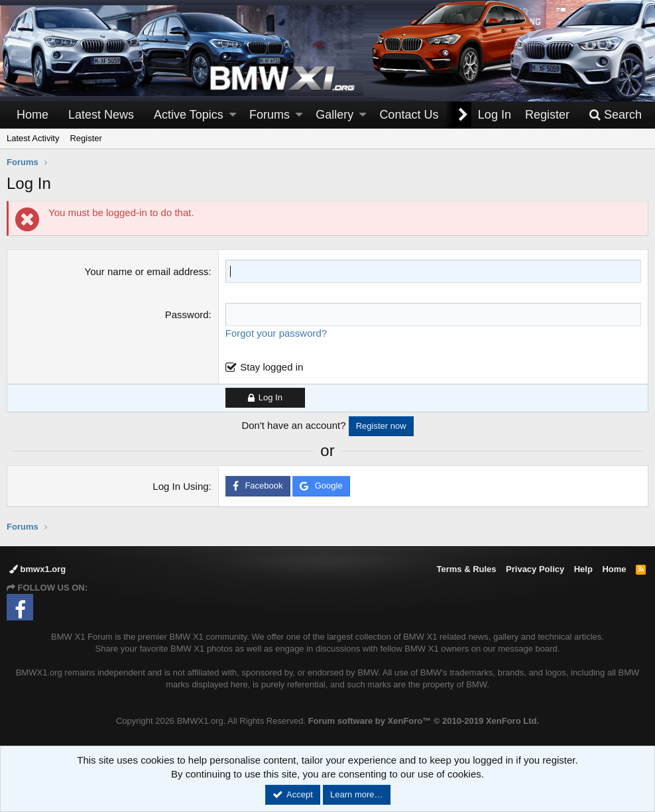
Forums (269, 115)
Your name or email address (147, 271)
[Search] (615, 115)
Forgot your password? (276, 333)
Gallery (334, 115)
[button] (233, 115)
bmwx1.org (37, 569)
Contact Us (409, 115)
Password (187, 315)
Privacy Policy (535, 569)
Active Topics (189, 115)
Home (32, 115)
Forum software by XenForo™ (424, 721)
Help (583, 569)
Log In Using (180, 486)
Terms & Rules (466, 569)
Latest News (101, 115)
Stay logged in (271, 367)
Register (86, 138)
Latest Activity (33, 138)
